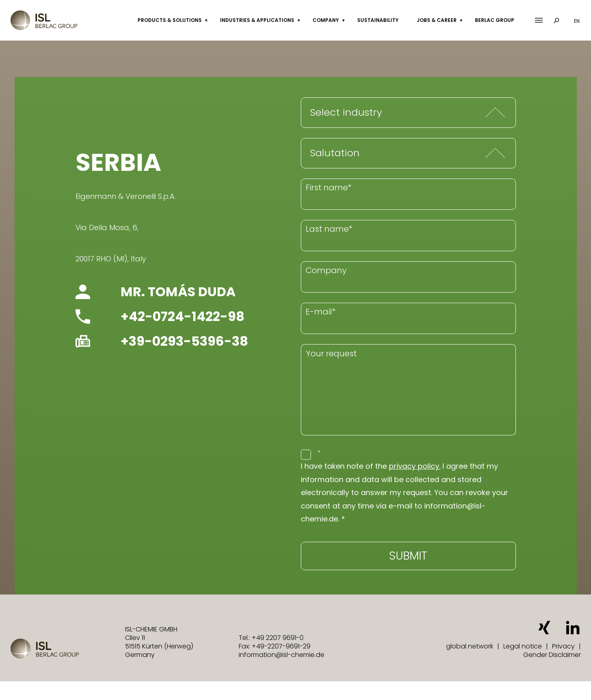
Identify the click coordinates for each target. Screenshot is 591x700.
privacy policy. (415, 466)
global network (470, 646)
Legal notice (523, 646)
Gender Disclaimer (552, 655)
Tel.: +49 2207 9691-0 (271, 638)
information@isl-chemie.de (281, 655)
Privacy (563, 646)
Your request (331, 353)
